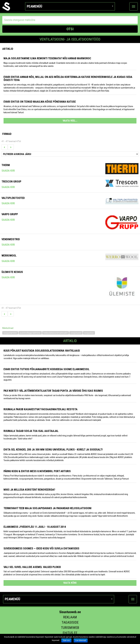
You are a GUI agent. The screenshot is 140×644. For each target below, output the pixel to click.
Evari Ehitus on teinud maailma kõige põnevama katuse (40, 102)
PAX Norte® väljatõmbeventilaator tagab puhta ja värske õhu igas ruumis (53, 391)
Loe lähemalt (81, 640)
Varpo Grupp (10, 214)
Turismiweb (70, 628)
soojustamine (10, 333)
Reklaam (70, 617)
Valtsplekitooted (13, 198)
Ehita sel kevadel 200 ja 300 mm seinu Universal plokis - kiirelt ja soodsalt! (53, 449)
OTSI (70, 29)
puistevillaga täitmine (30, 333)
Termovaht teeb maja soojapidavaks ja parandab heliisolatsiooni (48, 508)
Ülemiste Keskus (12, 272)
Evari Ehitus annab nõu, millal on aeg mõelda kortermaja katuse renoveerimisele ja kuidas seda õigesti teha (68, 78)
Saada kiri (8, 171)
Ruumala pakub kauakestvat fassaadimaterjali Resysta (41, 409)
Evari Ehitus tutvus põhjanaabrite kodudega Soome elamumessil (47, 369)
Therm (6, 165)
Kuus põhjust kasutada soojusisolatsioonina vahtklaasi (42, 351)
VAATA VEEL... (70, 121)
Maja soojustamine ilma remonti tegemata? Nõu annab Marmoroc (47, 58)
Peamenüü (70, 6)
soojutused (76, 333)
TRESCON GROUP (11, 181)
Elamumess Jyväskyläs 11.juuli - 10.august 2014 (35, 527)
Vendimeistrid (11, 239)
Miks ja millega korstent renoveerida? (29, 490)
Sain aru (66, 640)
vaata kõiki (70, 583)
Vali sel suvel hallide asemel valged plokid (32, 567)
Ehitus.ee (70, 633)
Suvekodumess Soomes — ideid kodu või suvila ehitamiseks (41, 548)
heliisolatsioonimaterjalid (56, 333)
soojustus (89, 333)
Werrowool (9, 255)
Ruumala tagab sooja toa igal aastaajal (31, 431)
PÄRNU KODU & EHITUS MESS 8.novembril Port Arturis (37, 471)
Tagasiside (70, 622)
